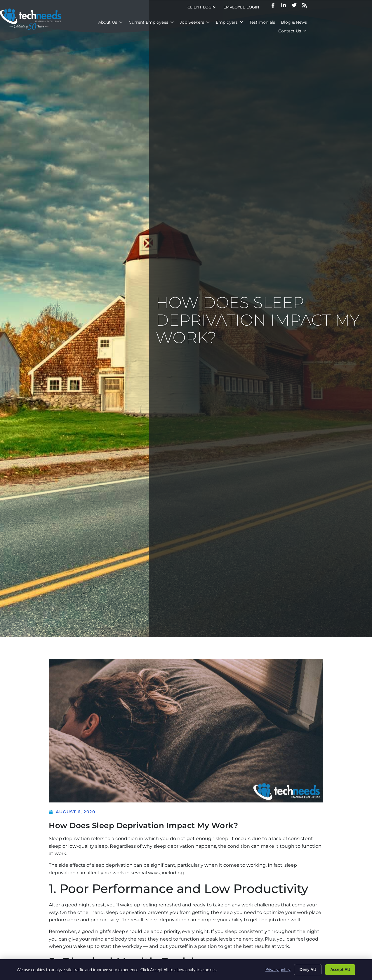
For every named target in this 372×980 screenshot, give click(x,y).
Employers (238, 22)
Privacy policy (278, 970)
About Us (119, 22)
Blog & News (302, 22)
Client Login (244, 7)
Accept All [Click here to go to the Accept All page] (340, 969)
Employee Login (284, 7)
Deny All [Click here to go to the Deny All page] (308, 969)
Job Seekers (203, 22)
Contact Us (335, 22)
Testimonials (270, 22)
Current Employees (160, 22)
